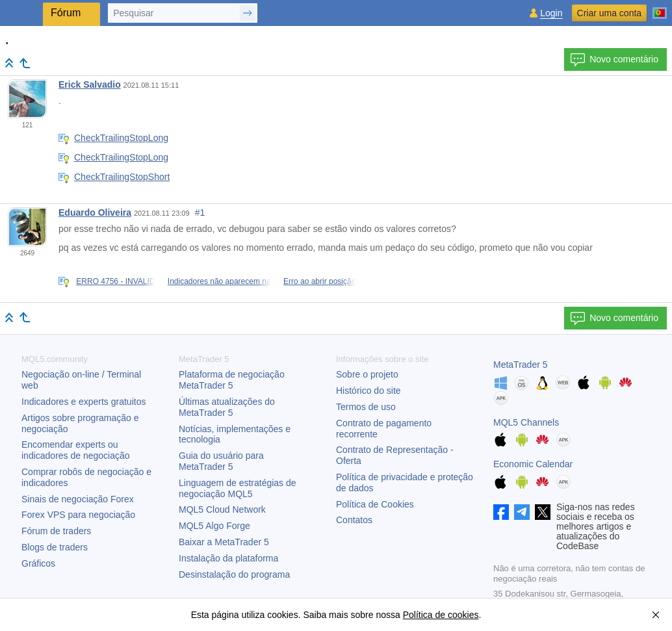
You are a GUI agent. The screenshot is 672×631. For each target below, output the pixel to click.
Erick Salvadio (90, 84)
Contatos (354, 520)
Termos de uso (366, 407)
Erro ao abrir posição (319, 281)
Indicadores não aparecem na (219, 281)
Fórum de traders (56, 531)
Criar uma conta (610, 13)
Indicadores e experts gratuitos (84, 402)
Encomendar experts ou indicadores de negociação (76, 450)
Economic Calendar (533, 464)
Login (551, 13)
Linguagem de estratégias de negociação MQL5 (238, 488)
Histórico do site (368, 391)
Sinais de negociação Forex (78, 499)
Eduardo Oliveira (95, 212)
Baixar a (224, 542)
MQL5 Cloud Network (222, 509)
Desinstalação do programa (234, 574)
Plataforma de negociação (232, 380)
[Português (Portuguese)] (660, 8)
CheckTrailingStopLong (121, 138)
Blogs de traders (55, 547)
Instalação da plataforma (228, 558)
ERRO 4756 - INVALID (115, 281)
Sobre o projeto (367, 374)
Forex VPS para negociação (78, 515)
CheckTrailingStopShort (122, 177)
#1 (200, 212)
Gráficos (38, 563)
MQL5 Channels (526, 422)
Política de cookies (441, 615)
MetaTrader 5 (521, 365)
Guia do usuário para (221, 461)
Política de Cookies (375, 504)
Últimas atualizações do (227, 407)
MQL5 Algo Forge (214, 526)
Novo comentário (614, 60)
